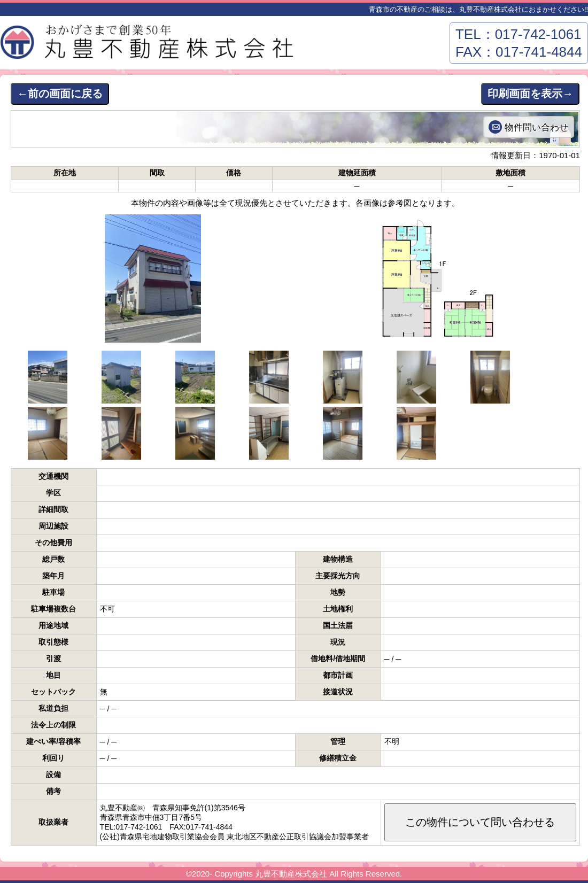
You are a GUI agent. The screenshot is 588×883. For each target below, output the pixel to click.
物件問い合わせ (536, 127)
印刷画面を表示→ (530, 94)
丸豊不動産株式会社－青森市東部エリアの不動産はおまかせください (150, 45)
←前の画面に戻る (60, 94)
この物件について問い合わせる (480, 822)
